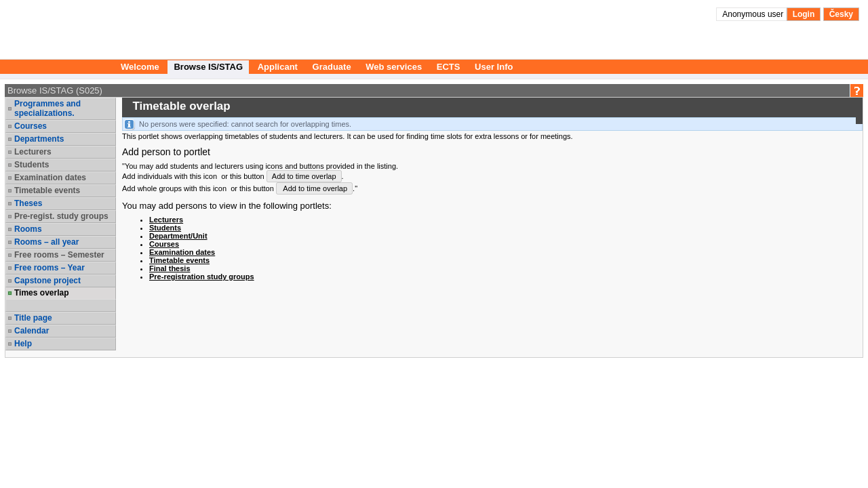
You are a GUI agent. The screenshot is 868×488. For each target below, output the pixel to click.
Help (23, 344)
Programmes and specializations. (47, 108)
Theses (28, 203)
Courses (31, 126)
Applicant (278, 67)
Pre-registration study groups (202, 277)
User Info (494, 67)
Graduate (332, 67)
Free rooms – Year (50, 268)
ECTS (449, 67)
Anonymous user (754, 14)
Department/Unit (178, 236)
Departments (39, 139)
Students (32, 165)
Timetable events (47, 190)
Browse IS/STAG (208, 67)
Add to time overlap (304, 176)
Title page (33, 318)
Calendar (32, 331)
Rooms (28, 229)
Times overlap (41, 293)
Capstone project (47, 281)
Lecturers (33, 152)
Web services (394, 67)
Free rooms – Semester (59, 255)
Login (804, 14)
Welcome (140, 67)
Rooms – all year (46, 242)
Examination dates (50, 178)
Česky (841, 14)
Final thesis (170, 268)
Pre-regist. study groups (61, 216)
